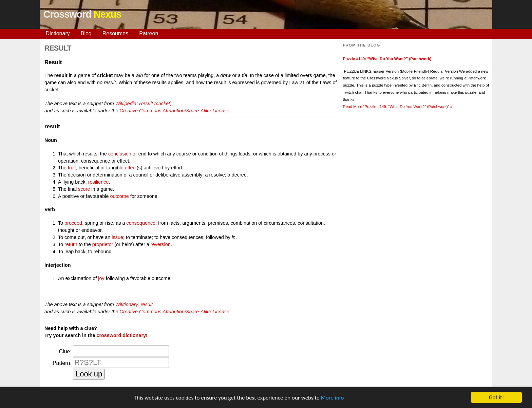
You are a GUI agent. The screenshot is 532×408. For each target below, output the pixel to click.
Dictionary (58, 33)
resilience (99, 182)
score (84, 189)
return (71, 244)
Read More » (398, 107)
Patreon (149, 33)
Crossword (82, 14)
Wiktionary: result (134, 304)
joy (101, 278)
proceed (73, 223)
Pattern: (62, 363)
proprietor (103, 244)
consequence (141, 223)
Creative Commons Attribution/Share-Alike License (175, 111)
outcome (120, 196)
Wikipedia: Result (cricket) (144, 104)
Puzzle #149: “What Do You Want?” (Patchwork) (387, 59)
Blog (86, 33)
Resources (115, 33)
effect (131, 168)
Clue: (65, 351)
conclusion (120, 154)
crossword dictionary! (122, 335)
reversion (161, 244)
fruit (72, 168)
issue (117, 237)
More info (332, 398)
